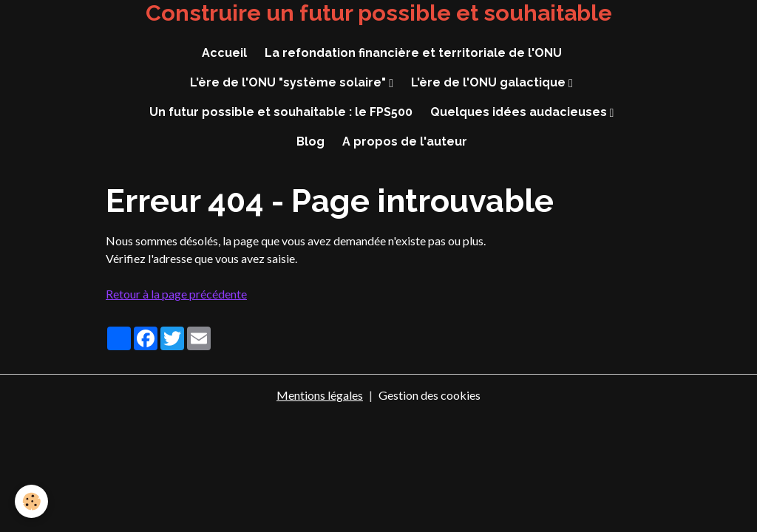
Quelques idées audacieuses (520, 112)
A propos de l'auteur (405, 141)
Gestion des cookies (430, 395)
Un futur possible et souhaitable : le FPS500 (281, 112)
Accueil (224, 53)
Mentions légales (320, 395)
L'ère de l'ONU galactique (490, 82)
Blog (310, 141)
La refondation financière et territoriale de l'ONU (413, 53)
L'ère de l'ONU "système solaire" (289, 82)
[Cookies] (31, 501)
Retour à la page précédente (176, 294)
